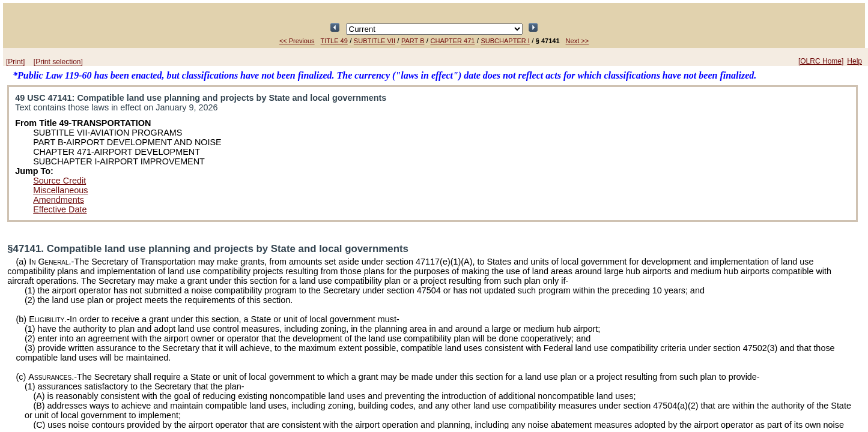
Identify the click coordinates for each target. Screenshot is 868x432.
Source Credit (59, 181)
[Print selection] (58, 62)
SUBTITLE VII (375, 41)
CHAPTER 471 (453, 41)
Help (854, 61)
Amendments (59, 200)
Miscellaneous (60, 190)
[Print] (15, 62)
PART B (413, 41)
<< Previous (297, 41)
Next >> (578, 41)
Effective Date (60, 209)
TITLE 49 (334, 41)
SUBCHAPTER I (505, 41)
